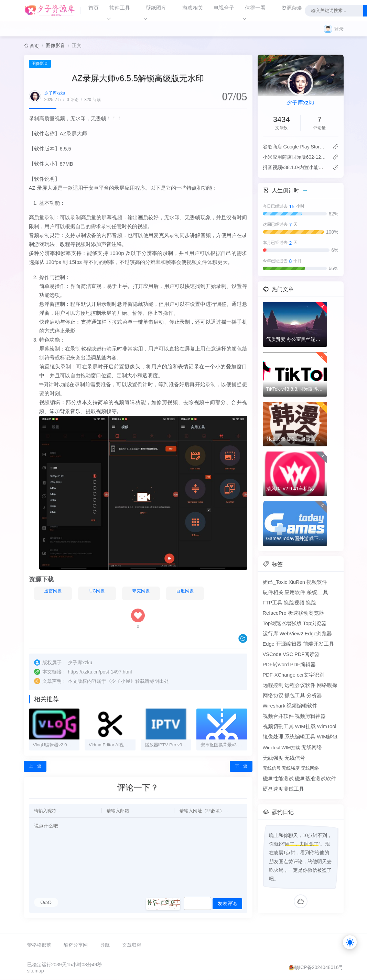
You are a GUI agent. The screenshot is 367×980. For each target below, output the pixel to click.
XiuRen (297, 582)
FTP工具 (273, 603)
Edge (269, 644)
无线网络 (312, 747)
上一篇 (35, 768)
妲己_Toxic (275, 582)
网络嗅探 (327, 685)
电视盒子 (224, 8)
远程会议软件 (300, 685)
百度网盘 (181, 592)
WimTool (326, 726)
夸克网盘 (137, 592)
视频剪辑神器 (310, 716)
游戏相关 (193, 8)
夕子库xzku (55, 93)
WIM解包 (327, 737)
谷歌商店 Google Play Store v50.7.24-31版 (295, 147)
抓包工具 (295, 695)
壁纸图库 (156, 8)
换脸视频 (294, 603)
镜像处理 (273, 737)
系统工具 (317, 592)
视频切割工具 (278, 726)
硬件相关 (273, 592)
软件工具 (120, 8)
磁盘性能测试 (278, 779)
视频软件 (317, 582)
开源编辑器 (289, 644)
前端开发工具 (319, 644)
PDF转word (276, 665)
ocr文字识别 (311, 675)
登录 (339, 29)
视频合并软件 (278, 716)
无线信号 (295, 758)
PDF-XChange (279, 675)
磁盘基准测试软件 (315, 779)
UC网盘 (93, 592)
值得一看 (255, 8)
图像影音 (55, 45)
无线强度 (273, 758)
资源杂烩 (292, 8)
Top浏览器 (315, 623)
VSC (288, 654)
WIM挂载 (305, 726)
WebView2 (291, 634)
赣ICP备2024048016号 (319, 968)
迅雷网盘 (49, 592)
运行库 (271, 634)
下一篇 (241, 768)
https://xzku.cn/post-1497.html (100, 673)
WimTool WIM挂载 (281, 748)
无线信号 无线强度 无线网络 (291, 768)
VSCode (272, 654)
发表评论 (227, 905)
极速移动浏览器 (306, 613)
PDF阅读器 (307, 654)
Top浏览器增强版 (282, 623)
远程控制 (273, 685)
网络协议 (273, 695)
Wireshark (274, 706)
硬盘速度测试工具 (283, 789)
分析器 (314, 695)
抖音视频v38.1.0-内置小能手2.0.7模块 (295, 167)
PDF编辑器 (303, 665)
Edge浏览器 (318, 634)
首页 (94, 8)
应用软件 (295, 592)
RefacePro (275, 613)
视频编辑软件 (302, 706)
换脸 (311, 603)
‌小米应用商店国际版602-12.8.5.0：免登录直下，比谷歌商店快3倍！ (295, 157)
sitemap (36, 972)
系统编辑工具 (300, 737)
